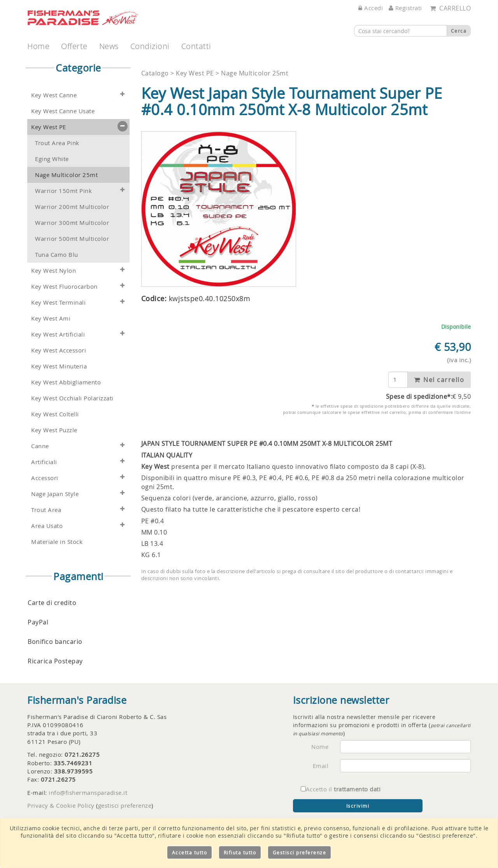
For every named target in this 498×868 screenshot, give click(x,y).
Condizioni (150, 46)
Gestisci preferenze (300, 852)
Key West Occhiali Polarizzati (72, 398)
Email (321, 766)
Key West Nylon (53, 271)
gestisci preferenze (125, 805)
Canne (40, 446)
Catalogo (156, 73)
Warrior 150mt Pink (63, 191)
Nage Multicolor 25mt (66, 175)
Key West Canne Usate (63, 111)
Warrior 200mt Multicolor (72, 207)
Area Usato (47, 526)
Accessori (45, 478)
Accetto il (341, 789)
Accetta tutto (190, 852)
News (109, 46)
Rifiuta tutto (240, 852)
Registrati (405, 8)
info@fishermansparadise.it (88, 793)
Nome (320, 747)
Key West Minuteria (59, 366)
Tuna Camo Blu (57, 255)
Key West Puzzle (54, 430)
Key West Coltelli (55, 414)
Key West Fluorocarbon (64, 287)
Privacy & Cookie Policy (61, 805)
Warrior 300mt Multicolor (72, 223)
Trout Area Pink (57, 143)
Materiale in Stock (57, 542)
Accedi (371, 8)
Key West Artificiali (58, 334)
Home (38, 46)
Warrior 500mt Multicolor (72, 239)
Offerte (74, 46)
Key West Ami (51, 318)
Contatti (196, 46)
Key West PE (49, 127)
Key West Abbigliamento (66, 382)
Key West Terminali (58, 302)
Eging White (52, 159)
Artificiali (44, 462)
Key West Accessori (59, 350)
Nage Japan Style (55, 494)
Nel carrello (439, 380)
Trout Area (46, 510)
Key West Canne (54, 95)
